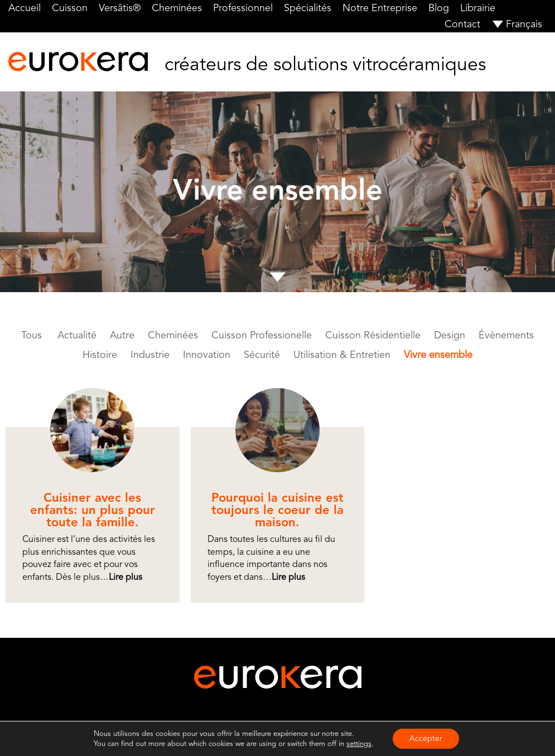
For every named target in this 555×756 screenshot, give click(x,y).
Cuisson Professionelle (262, 335)
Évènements (506, 335)
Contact (462, 24)
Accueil (25, 8)
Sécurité (262, 355)
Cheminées (177, 8)
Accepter (426, 738)
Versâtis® (120, 8)
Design (450, 335)
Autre (122, 335)
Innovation (207, 355)
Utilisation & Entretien (342, 355)
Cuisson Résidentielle (373, 335)
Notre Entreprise (380, 8)
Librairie (478, 8)
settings (359, 744)
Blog (439, 8)
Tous (32, 335)
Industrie (150, 355)
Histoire (100, 355)
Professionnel (243, 8)
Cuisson (70, 8)
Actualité (77, 335)
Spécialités (308, 8)
